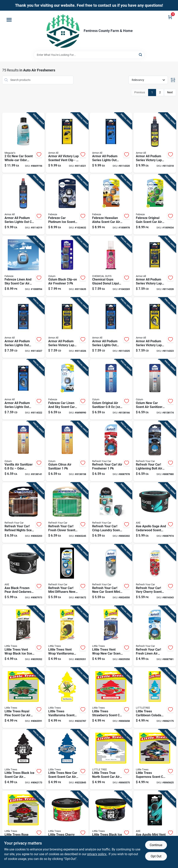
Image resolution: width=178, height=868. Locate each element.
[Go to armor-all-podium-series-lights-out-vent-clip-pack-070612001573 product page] (111, 143)
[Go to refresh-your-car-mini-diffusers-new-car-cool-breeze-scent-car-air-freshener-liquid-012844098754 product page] (67, 574)
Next (170, 92)
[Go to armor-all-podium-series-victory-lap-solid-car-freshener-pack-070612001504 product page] (67, 328)
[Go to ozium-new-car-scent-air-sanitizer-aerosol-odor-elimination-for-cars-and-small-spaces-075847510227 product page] (155, 389)
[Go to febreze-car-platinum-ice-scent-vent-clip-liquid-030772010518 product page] (67, 204)
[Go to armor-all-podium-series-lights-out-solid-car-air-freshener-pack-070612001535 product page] (23, 389)
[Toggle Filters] (173, 80)
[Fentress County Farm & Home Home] (63, 31)
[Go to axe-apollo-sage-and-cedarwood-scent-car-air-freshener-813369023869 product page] (155, 513)
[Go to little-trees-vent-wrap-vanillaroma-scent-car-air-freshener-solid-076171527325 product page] (67, 636)
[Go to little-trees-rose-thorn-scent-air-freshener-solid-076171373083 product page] (23, 821)
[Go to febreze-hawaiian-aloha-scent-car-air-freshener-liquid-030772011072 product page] (111, 204)
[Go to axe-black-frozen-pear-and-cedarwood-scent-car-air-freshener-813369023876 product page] (23, 574)
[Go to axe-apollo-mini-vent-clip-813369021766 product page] (155, 821)
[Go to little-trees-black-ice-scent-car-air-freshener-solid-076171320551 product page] (23, 759)
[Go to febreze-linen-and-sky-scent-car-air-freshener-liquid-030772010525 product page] (23, 266)
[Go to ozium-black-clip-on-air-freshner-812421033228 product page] (67, 266)
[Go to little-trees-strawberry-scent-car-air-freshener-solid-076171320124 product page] (111, 698)
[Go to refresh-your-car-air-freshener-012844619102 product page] (111, 451)
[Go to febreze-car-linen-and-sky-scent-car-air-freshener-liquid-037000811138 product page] (67, 389)
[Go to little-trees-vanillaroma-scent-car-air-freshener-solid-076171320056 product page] (67, 698)
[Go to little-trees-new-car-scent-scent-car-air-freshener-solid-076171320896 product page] (67, 759)
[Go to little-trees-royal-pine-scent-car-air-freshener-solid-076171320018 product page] (23, 698)
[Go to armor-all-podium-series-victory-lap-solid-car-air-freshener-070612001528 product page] (155, 328)
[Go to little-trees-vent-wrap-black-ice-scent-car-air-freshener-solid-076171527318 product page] (23, 636)
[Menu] (9, 20)
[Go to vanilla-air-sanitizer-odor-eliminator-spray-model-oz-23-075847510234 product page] (23, 451)
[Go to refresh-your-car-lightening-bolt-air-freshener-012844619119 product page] (155, 451)
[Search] (141, 55)
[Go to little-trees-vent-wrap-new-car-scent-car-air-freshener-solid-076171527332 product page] (111, 636)
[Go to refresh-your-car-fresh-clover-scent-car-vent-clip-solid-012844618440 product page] (67, 513)
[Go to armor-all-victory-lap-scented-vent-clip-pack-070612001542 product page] (67, 143)
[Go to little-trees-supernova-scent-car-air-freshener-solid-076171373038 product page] (155, 759)
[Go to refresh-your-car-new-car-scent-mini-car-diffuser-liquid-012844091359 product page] (111, 574)
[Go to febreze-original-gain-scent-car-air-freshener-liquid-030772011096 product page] (155, 204)
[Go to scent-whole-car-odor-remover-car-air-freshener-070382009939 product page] (23, 143)
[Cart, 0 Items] (170, 17)
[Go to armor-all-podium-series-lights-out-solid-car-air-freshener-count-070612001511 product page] (111, 328)
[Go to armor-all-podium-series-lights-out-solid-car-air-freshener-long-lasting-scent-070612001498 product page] (23, 328)
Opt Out (156, 856)
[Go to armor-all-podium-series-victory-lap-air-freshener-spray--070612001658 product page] (155, 143)
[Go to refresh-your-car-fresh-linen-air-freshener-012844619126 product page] (155, 636)
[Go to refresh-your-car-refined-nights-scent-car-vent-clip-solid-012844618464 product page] (23, 513)
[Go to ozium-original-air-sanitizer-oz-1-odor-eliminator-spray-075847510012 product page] (111, 389)
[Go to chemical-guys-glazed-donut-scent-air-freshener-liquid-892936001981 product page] (111, 266)
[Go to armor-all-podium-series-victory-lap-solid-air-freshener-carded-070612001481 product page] (155, 266)
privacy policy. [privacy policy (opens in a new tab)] (97, 854)
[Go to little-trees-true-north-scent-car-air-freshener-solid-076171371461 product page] (111, 759)
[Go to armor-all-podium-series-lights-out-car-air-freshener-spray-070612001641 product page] (23, 204)
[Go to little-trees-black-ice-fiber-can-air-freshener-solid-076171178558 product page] (111, 821)
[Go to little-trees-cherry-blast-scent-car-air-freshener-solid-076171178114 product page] (67, 821)
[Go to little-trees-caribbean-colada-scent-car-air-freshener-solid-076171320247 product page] (155, 698)
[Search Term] (89, 55)
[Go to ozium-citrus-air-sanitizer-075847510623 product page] (67, 451)
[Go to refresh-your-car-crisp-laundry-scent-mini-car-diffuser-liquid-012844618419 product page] (111, 513)
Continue (156, 845)
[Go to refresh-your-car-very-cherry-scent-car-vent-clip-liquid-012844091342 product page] (155, 574)
